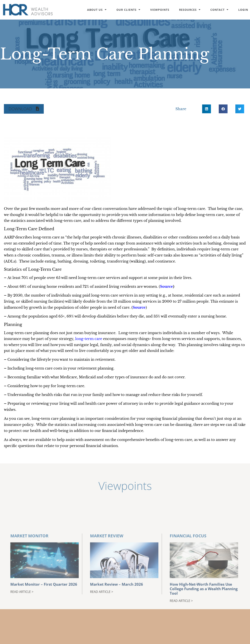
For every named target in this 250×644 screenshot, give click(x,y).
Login (243, 10)
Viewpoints (160, 10)
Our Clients (128, 10)
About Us (97, 10)
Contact (219, 10)
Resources (190, 10)
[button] (24, 109)
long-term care (89, 339)
